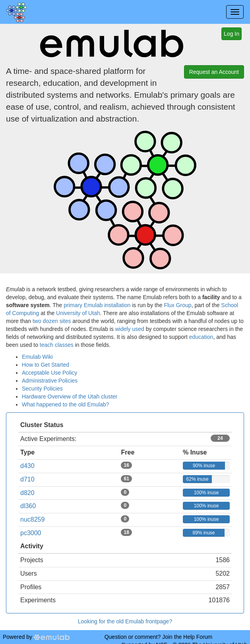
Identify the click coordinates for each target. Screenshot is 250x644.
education (201, 337)
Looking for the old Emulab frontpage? (125, 621)
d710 (27, 479)
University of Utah (78, 313)
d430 (27, 466)
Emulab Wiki (37, 357)
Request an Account (214, 72)
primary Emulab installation (97, 305)
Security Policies (42, 389)
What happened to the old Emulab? (66, 404)
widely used (130, 329)
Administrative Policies (50, 381)
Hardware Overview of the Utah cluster (70, 396)
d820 (27, 493)
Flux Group (177, 305)
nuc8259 (32, 519)
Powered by (36, 637)
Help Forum (198, 637)
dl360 (28, 506)
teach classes (57, 345)
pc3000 (31, 533)
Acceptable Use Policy (49, 373)
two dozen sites (52, 321)
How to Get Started (46, 365)
